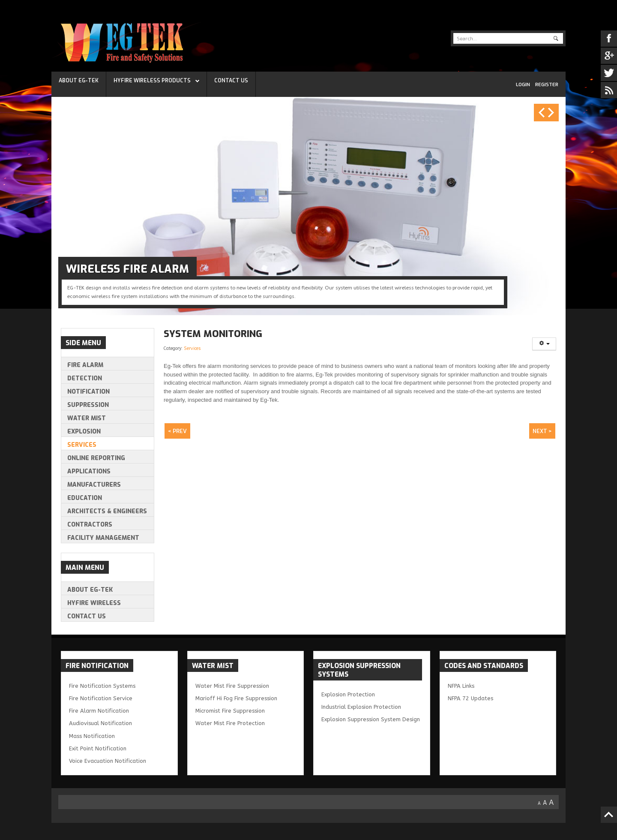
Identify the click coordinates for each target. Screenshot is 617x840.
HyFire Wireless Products (152, 81)
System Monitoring (213, 334)
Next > (542, 431)
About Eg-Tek (79, 81)
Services (192, 348)
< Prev (177, 431)
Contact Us (231, 81)
